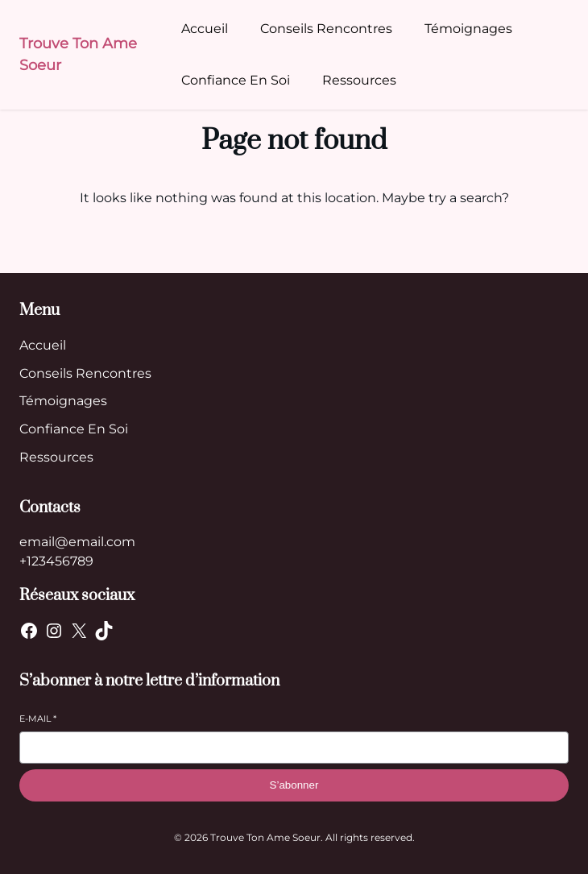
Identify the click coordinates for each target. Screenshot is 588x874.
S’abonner (294, 785)
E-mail (38, 719)
